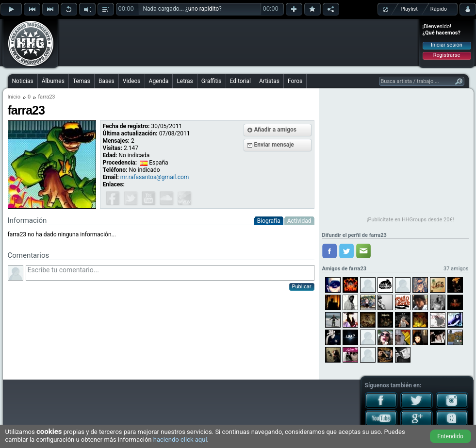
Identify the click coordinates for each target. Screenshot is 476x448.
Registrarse (447, 55)
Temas (82, 81)
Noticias (23, 81)
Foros (295, 81)
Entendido (450, 436)
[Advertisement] (239, 42)
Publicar (302, 287)
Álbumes (53, 81)
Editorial (240, 81)
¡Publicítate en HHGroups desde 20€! (410, 220)
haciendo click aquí (180, 440)
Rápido (439, 9)
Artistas (269, 81)
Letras (185, 81)
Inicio (14, 97)
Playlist (409, 9)
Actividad (299, 221)
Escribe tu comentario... (170, 273)
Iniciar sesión (447, 45)
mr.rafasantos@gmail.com (155, 177)
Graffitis (212, 81)
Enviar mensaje (274, 145)
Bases (107, 81)
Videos (132, 81)
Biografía (269, 221)
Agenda (159, 81)
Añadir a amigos (276, 130)
